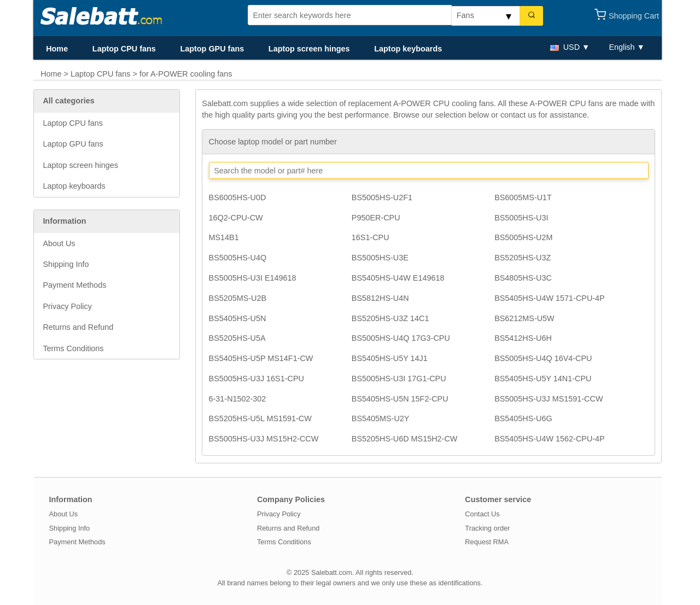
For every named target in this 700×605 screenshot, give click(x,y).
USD (565, 47)
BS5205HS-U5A (237, 338)
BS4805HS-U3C (523, 278)
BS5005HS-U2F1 (382, 197)
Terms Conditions (73, 348)
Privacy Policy (67, 306)
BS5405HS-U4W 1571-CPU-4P (550, 298)
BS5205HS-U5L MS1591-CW (260, 418)
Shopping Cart (634, 16)
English (622, 47)
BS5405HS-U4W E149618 (398, 278)
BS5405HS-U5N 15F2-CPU (400, 399)
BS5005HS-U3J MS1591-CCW (549, 399)
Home (57, 49)
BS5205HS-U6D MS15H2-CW (405, 439)
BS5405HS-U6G (523, 418)
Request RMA (487, 542)
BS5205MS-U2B (238, 298)
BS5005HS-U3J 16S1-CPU (256, 379)
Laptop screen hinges (309, 49)
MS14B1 (224, 237)
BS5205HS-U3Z (523, 258)
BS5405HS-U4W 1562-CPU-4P (550, 439)
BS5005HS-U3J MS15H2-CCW (264, 439)
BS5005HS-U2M (523, 237)
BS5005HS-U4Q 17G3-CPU (401, 338)
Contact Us (482, 514)
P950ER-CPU (376, 218)
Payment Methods (74, 285)
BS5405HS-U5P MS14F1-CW (261, 358)
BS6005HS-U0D (238, 197)
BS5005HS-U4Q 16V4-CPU (543, 358)
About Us (59, 243)
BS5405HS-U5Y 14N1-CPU (543, 379)
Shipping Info (66, 264)
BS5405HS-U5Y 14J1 (390, 358)
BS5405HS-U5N (238, 318)
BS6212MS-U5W (524, 318)
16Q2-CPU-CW (236, 218)
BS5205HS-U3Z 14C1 (390, 318)
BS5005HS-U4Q (238, 258)
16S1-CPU (371, 237)
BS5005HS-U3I (521, 218)
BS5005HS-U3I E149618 (253, 278)
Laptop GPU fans (212, 49)
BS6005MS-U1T (523, 197)
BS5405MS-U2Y (381, 418)
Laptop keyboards (408, 49)
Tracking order (487, 528)
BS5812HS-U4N (380, 298)
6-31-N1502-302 (238, 399)
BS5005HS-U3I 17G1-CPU (399, 379)
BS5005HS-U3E (380, 258)
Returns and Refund (78, 327)
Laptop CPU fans (124, 49)
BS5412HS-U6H (523, 338)
